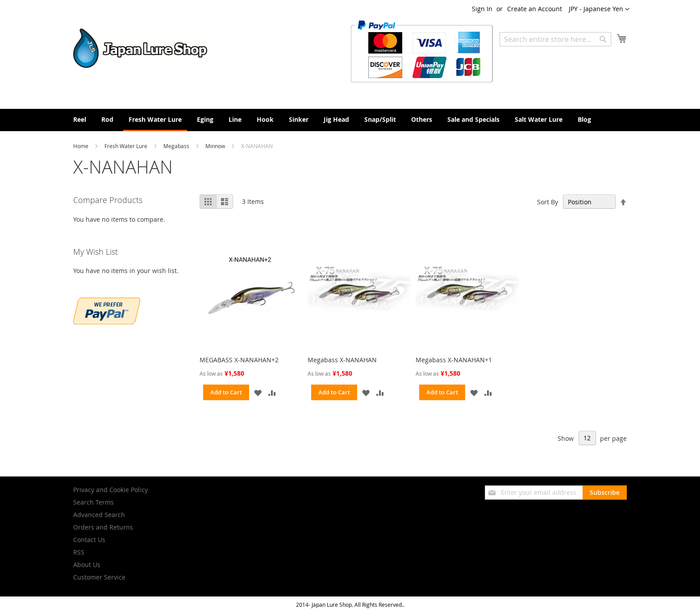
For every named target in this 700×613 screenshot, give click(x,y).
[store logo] (140, 48)
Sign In (482, 9)
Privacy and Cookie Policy (110, 490)
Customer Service (99, 577)
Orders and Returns (103, 527)
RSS (79, 552)
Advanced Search (99, 515)
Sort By (548, 202)
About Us (87, 565)
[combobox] (555, 39)
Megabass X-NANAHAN (342, 360)
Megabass (177, 146)
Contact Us (89, 540)
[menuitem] (80, 119)
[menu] (350, 120)
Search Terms (94, 502)
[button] (599, 9)
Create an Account (535, 9)
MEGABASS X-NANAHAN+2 (239, 360)
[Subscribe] (605, 493)
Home (81, 146)
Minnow (216, 146)
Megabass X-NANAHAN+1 (454, 360)
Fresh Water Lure (127, 146)
